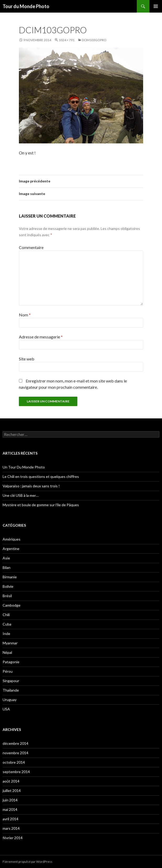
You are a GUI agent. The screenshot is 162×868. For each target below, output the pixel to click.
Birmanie (10, 577)
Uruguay (10, 700)
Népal (7, 652)
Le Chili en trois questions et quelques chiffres (41, 476)
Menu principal (156, 6)
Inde (6, 634)
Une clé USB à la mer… (21, 495)
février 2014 (13, 838)
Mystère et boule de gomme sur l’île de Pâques (41, 505)
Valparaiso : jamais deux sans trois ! (31, 486)
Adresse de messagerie (41, 337)
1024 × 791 (67, 40)
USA (6, 709)
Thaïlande (11, 690)
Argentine (11, 549)
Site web (27, 359)
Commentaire (31, 247)
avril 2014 (10, 819)
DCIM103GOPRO (94, 40)
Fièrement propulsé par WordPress (28, 862)
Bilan (7, 567)
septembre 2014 (16, 772)
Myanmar (10, 643)
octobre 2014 (14, 762)
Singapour (11, 681)
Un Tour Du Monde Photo (24, 467)
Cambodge (12, 605)
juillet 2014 (12, 791)
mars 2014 (11, 828)
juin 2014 (10, 800)
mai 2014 (10, 809)
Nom (25, 315)
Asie (6, 558)
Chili (6, 615)
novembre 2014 (15, 753)
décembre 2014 (15, 743)
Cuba (7, 624)
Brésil (7, 596)
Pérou (8, 671)
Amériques (12, 539)
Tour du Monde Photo (26, 6)
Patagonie (11, 662)
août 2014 (11, 781)
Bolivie (8, 586)
